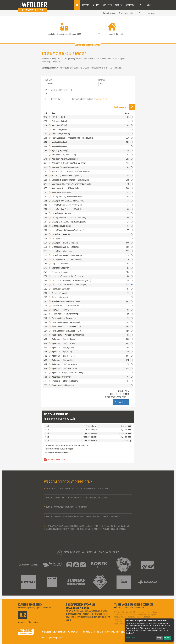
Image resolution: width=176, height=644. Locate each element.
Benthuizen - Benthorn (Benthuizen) (65, 381)
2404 (45, 352)
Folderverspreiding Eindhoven (126, 615)
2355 (45, 289)
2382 (45, 322)
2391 (45, 327)
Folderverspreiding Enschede (146, 612)
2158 (45, 121)
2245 (45, 176)
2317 (45, 222)
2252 (45, 184)
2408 (45, 368)
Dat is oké (167, 638)
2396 (45, 335)
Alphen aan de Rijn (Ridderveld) (64, 343)
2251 (45, 180)
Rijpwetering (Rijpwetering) (62, 310)
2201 (45, 138)
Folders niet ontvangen (147, 13)
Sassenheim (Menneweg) (61, 134)
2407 (45, 364)
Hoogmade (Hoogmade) (61, 289)
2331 (45, 247)
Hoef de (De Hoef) (58, 117)
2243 (45, 167)
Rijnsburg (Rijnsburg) (60, 150)
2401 (45, 339)
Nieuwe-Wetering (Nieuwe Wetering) (65, 314)
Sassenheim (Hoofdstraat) (62, 130)
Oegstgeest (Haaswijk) (60, 272)
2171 (45, 130)
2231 (45, 150)
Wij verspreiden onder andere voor (88, 552)
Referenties (130, 5)
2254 (45, 193)
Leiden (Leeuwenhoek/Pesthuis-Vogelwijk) (68, 255)
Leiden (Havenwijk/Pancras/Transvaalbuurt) (68, 201)
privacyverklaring (100, 99)
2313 (45, 205)
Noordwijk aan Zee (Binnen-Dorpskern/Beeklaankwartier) (73, 138)
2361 (45, 293)
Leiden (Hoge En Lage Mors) (62, 251)
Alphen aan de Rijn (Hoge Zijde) (63, 356)
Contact (149, 5)
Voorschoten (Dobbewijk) (61, 193)
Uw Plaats (48, 80)
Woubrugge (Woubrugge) (61, 377)
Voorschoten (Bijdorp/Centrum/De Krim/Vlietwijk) (70, 180)
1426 (45, 117)
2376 (45, 314)
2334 (45, 260)
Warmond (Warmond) (60, 297)
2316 (45, 218)
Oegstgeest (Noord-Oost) (61, 264)
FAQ (140, 5)
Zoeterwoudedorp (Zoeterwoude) (64, 318)
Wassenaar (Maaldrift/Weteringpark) (65, 159)
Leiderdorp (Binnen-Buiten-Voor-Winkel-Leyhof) (69, 285)
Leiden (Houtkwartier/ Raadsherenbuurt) (67, 260)
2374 (45, 306)
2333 (45, 255)
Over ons (85, 5)
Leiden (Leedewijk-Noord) (61, 226)
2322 (45, 234)
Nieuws (96, 5)
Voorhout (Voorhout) (60, 142)
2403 (45, 348)
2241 (45, 159)
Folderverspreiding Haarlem (139, 617)
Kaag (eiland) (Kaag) (59, 125)
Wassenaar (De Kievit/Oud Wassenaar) (66, 167)
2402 (45, 343)
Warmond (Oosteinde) (60, 293)
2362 (45, 297)
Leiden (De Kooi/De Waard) (62, 213)
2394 (45, 331)
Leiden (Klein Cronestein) (61, 234)
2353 (45, 285)
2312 (45, 201)
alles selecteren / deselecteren (116, 397)
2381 (45, 318)
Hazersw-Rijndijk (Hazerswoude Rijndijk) (67, 331)
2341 (45, 264)
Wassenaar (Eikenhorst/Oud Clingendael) (67, 176)
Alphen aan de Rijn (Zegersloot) (63, 348)
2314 (45, 209)
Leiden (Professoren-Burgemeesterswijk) (67, 205)
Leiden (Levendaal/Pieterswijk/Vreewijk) (67, 197)
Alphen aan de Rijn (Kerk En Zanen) (65, 368)
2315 (45, 213)
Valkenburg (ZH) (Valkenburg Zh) (64, 155)
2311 (45, 197)
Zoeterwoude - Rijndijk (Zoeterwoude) (66, 322)
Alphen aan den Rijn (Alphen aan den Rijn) (67, 373)
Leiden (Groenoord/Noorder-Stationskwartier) (69, 218)
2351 (45, 276)
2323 (45, 239)
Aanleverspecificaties (112, 5)
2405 (45, 356)
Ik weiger (159, 638)
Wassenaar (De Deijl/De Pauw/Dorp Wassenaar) (69, 163)
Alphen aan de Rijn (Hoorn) (62, 352)
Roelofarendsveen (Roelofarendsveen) (66, 301)
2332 (45, 251)
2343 (45, 272)
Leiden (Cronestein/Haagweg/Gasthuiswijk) (68, 230)
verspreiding (123, 617)
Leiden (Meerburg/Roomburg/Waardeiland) (68, 209)
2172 (45, 134)
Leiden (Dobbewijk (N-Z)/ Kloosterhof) (66, 247)
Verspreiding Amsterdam (122, 619)
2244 (45, 172)
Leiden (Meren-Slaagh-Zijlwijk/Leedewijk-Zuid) (69, 222)
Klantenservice (109, 13)
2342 (45, 268)
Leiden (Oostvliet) (58, 239)
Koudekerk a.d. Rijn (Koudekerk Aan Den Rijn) (68, 335)
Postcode (102, 80)
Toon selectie (125, 107)
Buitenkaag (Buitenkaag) (61, 121)
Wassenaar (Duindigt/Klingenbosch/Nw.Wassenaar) (71, 172)
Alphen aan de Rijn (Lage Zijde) (63, 360)
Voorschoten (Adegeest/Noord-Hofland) (67, 188)
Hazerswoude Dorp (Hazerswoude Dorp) (66, 327)
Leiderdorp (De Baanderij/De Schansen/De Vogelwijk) (71, 281)
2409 (45, 373)
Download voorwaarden (56, 460)
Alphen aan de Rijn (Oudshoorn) (64, 339)
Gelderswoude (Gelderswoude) (63, 385)
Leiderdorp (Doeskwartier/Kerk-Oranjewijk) (68, 276)
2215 (45, 142)
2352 (45, 281)
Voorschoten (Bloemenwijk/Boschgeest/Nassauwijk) (71, 184)
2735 (45, 385)
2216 (45, 146)
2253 (45, 188)
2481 (45, 377)
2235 (45, 155)
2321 (45, 230)
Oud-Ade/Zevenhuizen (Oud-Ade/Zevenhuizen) (69, 306)
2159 (45, 125)
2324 (45, 243)
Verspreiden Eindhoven (124, 612)
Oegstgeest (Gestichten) (61, 268)
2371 (45, 301)
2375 (45, 310)
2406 (45, 360)
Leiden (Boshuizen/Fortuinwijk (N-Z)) (66, 243)
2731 (45, 381)
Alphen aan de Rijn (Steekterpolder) (65, 364)
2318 (45, 226)
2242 (45, 163)
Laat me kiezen (131, 638)
